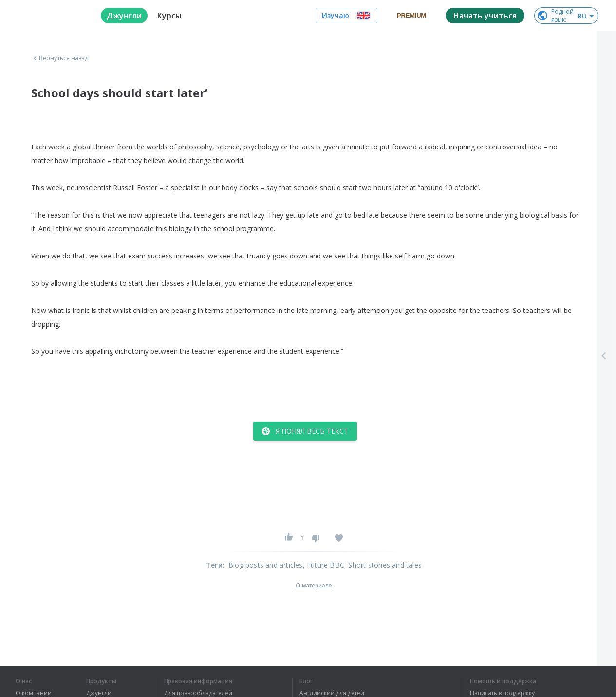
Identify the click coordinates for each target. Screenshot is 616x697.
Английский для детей (332, 693)
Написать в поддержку (502, 693)
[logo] (50, 16)
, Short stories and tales (383, 565)
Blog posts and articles (266, 565)
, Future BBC (324, 565)
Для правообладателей (198, 693)
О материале (314, 586)
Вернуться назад (60, 58)
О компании (34, 693)
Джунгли (99, 693)
